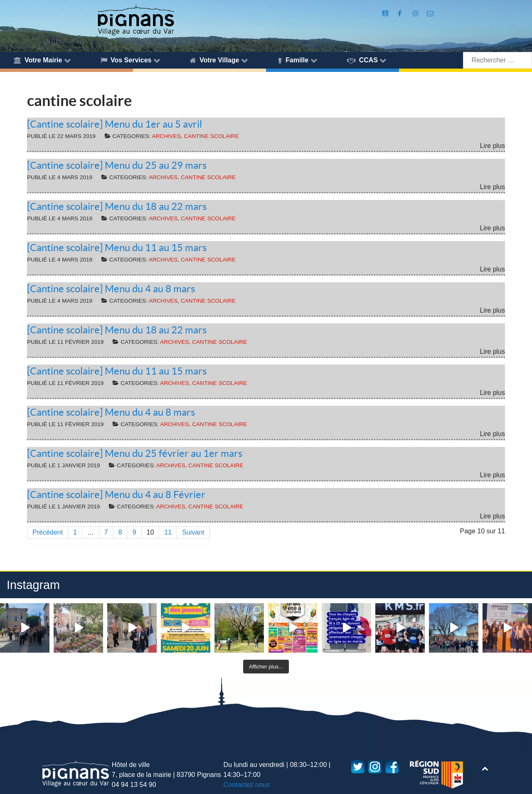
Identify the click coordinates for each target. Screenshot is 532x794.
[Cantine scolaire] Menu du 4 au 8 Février (116, 494)
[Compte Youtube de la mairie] (386, 14)
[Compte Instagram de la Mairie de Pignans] (416, 14)
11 (168, 532)
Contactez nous (247, 785)
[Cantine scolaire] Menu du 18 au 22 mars (117, 206)
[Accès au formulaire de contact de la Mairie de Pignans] (430, 14)
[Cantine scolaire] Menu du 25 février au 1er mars (135, 453)
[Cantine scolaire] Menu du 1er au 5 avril (115, 124)
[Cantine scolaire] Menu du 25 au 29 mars (117, 165)
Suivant (193, 532)
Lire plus (493, 146)
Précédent (48, 532)
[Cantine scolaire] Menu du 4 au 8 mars (111, 289)
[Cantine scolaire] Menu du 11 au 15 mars (117, 248)
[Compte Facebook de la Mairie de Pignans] (401, 14)
